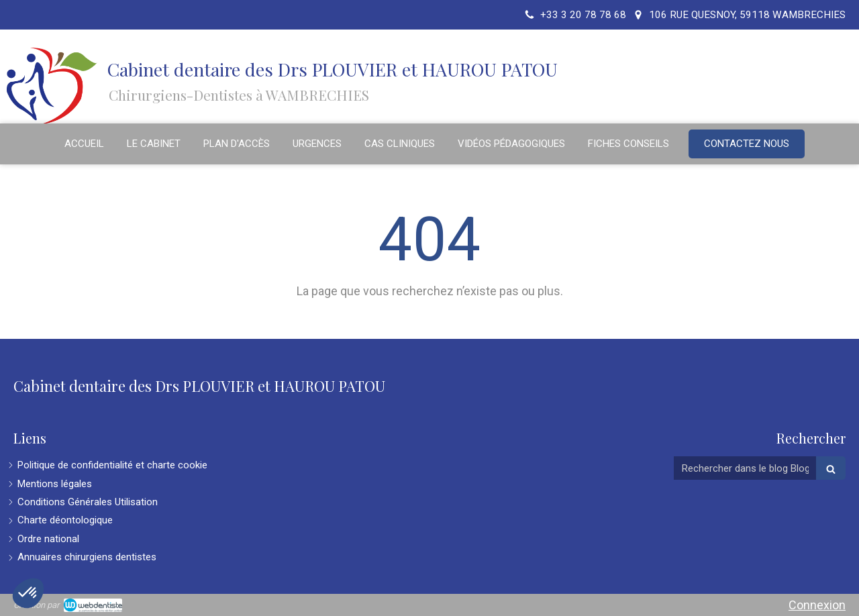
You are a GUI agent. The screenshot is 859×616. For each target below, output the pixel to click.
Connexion (817, 605)
